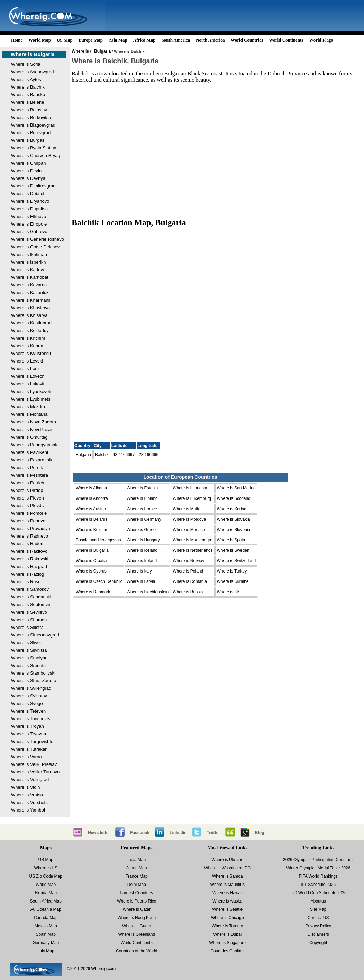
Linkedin (178, 833)
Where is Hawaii (227, 893)
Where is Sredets (28, 665)
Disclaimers (318, 934)
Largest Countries (136, 893)
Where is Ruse (26, 582)
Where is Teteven (28, 711)
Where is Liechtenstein (148, 592)
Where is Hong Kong (136, 918)
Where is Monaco (189, 530)
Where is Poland (188, 571)
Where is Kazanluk (30, 292)
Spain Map (46, 934)
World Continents (286, 40)
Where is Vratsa (27, 795)
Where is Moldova (189, 519)
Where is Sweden (233, 550)
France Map (137, 876)
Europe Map (91, 40)
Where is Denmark (93, 592)
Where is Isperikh (28, 262)
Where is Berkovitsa (31, 117)
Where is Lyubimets (31, 399)
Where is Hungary (143, 540)
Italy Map (46, 951)
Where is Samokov (30, 589)
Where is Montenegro (193, 540)
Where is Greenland (136, 934)
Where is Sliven (27, 643)
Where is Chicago (227, 918)
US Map (65, 40)
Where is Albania (91, 488)
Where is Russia (188, 592)
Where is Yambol (28, 810)
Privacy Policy (318, 926)
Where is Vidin (26, 787)
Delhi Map (137, 885)
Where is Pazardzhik (32, 460)
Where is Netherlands (193, 550)
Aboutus (318, 901)
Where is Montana (29, 414)
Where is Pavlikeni (30, 452)
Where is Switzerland (236, 561)
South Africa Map (46, 901)
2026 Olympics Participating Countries (318, 860)
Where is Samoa (227, 876)
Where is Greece (142, 530)
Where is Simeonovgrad (35, 635)
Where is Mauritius (227, 885)
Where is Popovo (28, 521)
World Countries (247, 40)
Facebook (140, 833)
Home (17, 40)
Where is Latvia (141, 581)
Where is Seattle (227, 909)
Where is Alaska (227, 901)
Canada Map (46, 918)
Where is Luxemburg (192, 498)
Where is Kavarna (29, 285)
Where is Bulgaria (33, 54)
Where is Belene (28, 102)
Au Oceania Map (46, 909)
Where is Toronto (227, 926)
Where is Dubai (227, 934)
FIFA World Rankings (318, 876)
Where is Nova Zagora (34, 422)
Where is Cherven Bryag (36, 155)
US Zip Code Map (46, 876)
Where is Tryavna (29, 734)
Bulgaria (102, 51)
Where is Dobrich (28, 194)
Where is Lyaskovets (32, 391)
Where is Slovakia (234, 519)
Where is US (46, 868)
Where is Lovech (28, 376)
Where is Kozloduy (30, 331)
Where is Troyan (28, 726)
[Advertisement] (217, 150)
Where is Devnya (28, 178)
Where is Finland (142, 498)
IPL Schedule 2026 (318, 885)
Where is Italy (139, 571)
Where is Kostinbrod (31, 323)
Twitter (213, 833)
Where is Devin (26, 171)
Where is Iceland (142, 550)
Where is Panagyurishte (35, 445)
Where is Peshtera (30, 475)
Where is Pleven (28, 498)
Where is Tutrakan (29, 749)
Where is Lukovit (28, 384)
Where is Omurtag (29, 437)
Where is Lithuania (190, 488)
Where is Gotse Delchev (35, 247)
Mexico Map (46, 926)
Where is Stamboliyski (33, 673)
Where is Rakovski (30, 559)
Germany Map (46, 943)
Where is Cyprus (91, 571)
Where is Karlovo (28, 270)
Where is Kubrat (27, 346)
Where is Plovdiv (28, 506)
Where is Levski (27, 361)
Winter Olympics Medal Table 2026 (318, 868)
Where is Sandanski (31, 597)
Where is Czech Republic (99, 581)
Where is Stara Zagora (34, 681)
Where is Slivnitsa (29, 650)
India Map (136, 860)
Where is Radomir (29, 544)
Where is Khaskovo (30, 308)
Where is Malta (186, 509)
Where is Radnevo (30, 536)
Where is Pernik (27, 468)
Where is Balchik (28, 87)
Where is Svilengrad (31, 688)
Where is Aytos (26, 79)
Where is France (142, 509)
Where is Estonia (142, 488)
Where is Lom (25, 369)
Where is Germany (144, 519)
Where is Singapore (227, 943)
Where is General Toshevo (38, 239)
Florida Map (46, 893)
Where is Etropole (29, 224)
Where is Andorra (92, 498)
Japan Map (136, 868)
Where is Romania (190, 581)
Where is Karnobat (30, 277)
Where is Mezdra (28, 407)
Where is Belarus (92, 519)
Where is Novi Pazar (31, 429)
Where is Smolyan (29, 658)
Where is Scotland (234, 498)
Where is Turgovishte (32, 741)
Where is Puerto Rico (136, 901)
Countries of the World (136, 951)
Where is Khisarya (29, 315)
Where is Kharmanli (31, 300)
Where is (80, 51)
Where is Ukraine (233, 581)
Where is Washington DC (227, 868)
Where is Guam (136, 926)
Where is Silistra (27, 627)
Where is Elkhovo (29, 216)
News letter (99, 833)
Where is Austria (91, 509)
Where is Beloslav (29, 110)
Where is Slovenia (234, 530)
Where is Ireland (142, 561)
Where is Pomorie (29, 513)
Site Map (318, 909)
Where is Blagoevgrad (33, 125)
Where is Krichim (28, 338)
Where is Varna (26, 757)
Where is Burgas (28, 140)
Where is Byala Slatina (34, 148)
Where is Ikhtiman (29, 254)
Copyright (318, 943)
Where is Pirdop (27, 490)
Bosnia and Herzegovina (98, 540)
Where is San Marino (236, 488)
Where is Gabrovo (29, 232)
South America (176, 40)
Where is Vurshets (29, 802)
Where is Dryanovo (30, 201)
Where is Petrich (28, 483)
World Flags (321, 40)
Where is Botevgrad (31, 133)
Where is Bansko (28, 95)
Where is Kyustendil (31, 353)
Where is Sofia (26, 64)
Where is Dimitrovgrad (33, 186)
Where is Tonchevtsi (31, 719)
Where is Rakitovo (29, 551)
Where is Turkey (232, 571)
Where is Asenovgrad (33, 72)
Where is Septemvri (31, 605)
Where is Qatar (136, 909)
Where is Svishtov (29, 696)
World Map (40, 40)
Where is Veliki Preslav (34, 764)
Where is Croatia (91, 561)
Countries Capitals (227, 951)
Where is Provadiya (31, 528)
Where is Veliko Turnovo (35, 772)
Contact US (318, 918)
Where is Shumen (29, 620)
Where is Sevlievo (29, 612)
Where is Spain (231, 540)
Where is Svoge (27, 703)
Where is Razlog (28, 574)
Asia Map (118, 40)
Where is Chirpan (28, 163)
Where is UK (229, 592)
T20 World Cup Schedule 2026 (318, 893)
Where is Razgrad (29, 566)
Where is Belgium (92, 530)
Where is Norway (188, 561)
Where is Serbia (232, 509)
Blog (260, 833)
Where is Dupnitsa (29, 209)
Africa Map (144, 40)
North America (210, 40)
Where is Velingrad (30, 780)
